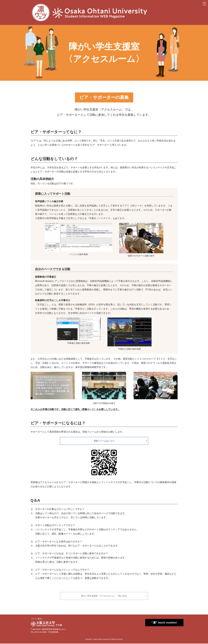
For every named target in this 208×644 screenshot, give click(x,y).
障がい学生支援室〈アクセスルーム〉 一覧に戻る (104, 596)
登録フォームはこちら (104, 441)
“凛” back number (161, 623)
